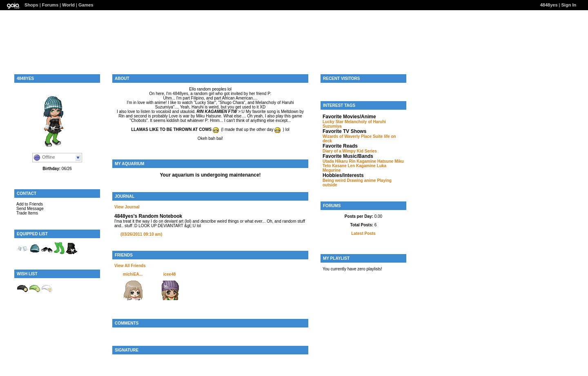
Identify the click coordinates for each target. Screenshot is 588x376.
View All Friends (130, 266)
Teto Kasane (335, 166)
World (68, 5)
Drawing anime (361, 180)
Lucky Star (333, 122)
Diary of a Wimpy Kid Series (350, 151)
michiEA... (133, 274)
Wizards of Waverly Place (347, 136)
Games (86, 5)
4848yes (549, 5)
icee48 (170, 274)
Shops (31, 5)
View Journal (127, 207)
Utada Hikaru (335, 161)
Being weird (334, 180)
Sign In (569, 5)
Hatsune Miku (391, 161)
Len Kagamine (362, 166)
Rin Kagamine (362, 161)
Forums (50, 5)
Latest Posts (363, 233)
